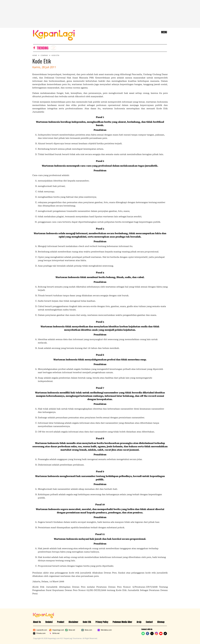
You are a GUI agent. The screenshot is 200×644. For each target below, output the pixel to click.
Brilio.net (54, 633)
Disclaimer (73, 622)
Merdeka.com (105, 630)
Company (44, 55)
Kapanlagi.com (57, 630)
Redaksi (49, 622)
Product (61, 622)
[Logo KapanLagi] (54, 35)
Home (35, 55)
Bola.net (70, 630)
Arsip (139, 622)
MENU (164, 32)
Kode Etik (55, 55)
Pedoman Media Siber (122, 622)
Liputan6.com (40, 630)
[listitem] (53, 48)
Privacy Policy (102, 622)
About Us (37, 622)
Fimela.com (39, 633)
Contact (149, 622)
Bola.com (87, 630)
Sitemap (161, 622)
